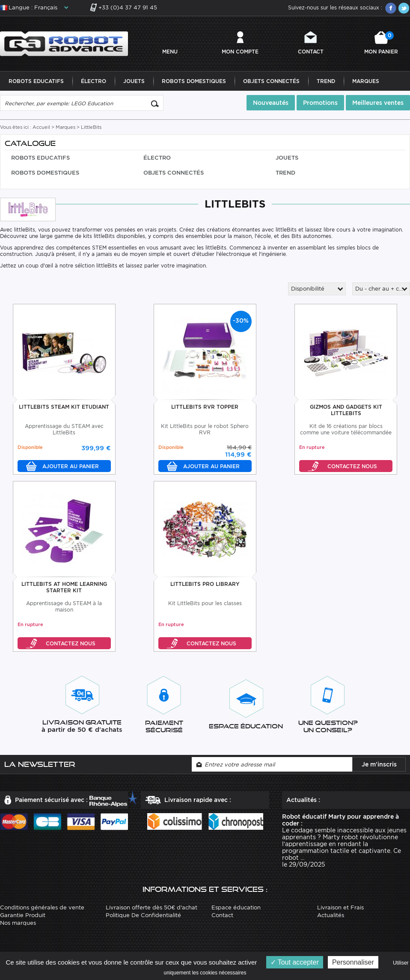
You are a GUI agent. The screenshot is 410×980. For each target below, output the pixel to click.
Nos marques (18, 923)
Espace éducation (236, 907)
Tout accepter (295, 962)
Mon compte (240, 52)
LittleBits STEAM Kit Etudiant (64, 407)
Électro (94, 81)
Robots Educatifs (36, 81)
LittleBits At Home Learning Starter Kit (64, 587)
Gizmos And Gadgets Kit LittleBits (346, 410)
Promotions (320, 103)
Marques (366, 81)
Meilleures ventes (378, 103)
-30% (241, 321)
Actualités (331, 915)
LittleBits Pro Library (205, 584)
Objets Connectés (271, 81)
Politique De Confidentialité (143, 915)
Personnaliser (353, 962)
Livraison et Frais (340, 907)
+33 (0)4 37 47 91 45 (128, 7)
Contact (311, 52)
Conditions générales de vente (42, 907)
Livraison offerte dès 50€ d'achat (152, 907)
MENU (170, 52)
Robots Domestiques (194, 81)
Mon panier (381, 43)
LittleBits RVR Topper (205, 407)
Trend (326, 81)
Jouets (134, 81)
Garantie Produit (23, 915)
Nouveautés (271, 103)
